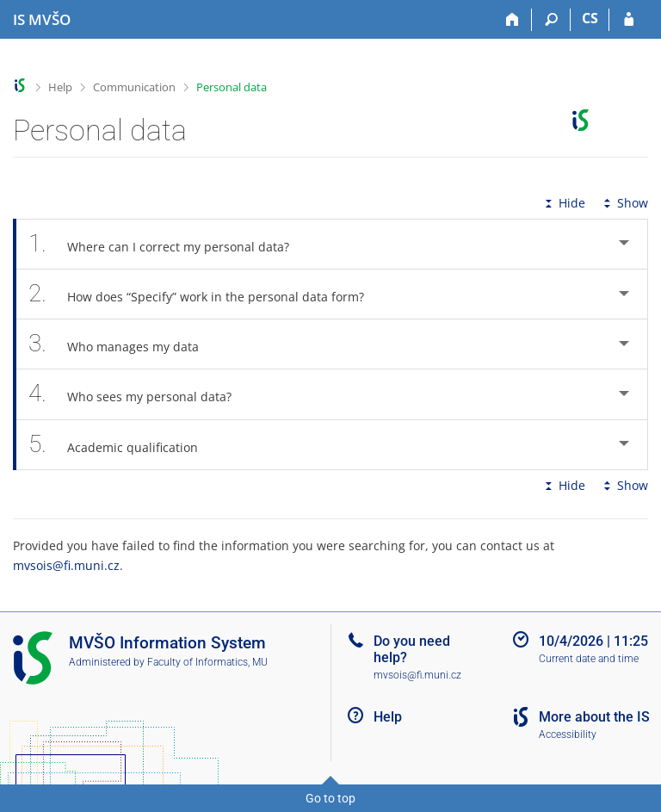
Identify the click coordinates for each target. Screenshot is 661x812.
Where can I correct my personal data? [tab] (168, 244)
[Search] (551, 20)
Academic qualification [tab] (123, 445)
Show (624, 203)
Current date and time (589, 659)
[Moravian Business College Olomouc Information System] (42, 20)
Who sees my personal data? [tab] (139, 394)
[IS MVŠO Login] (629, 20)
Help (60, 87)
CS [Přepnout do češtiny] (590, 18)
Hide (563, 203)
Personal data (232, 87)
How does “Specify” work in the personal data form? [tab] (206, 294)
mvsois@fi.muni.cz (66, 565)
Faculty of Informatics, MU (207, 662)
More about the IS (594, 717)
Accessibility (568, 735)
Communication (134, 87)
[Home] (513, 20)
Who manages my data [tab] (123, 344)
